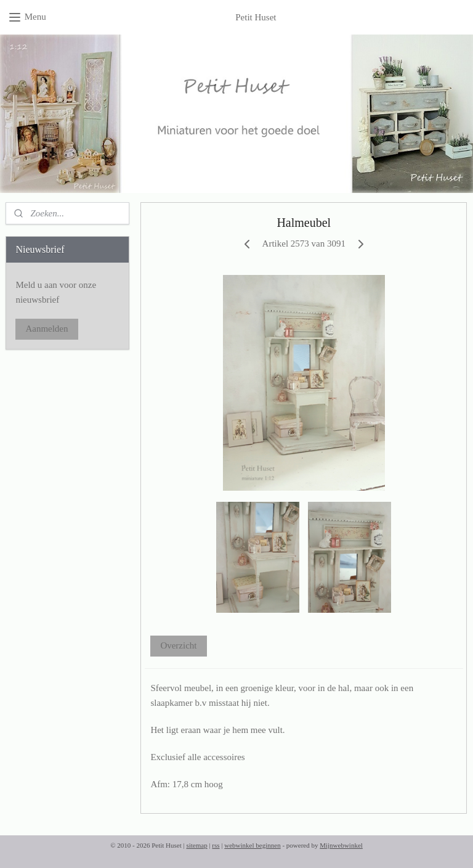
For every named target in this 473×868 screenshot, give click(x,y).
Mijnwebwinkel (341, 845)
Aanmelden (46, 329)
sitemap (196, 845)
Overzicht (179, 645)
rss (216, 845)
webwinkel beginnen (252, 845)
